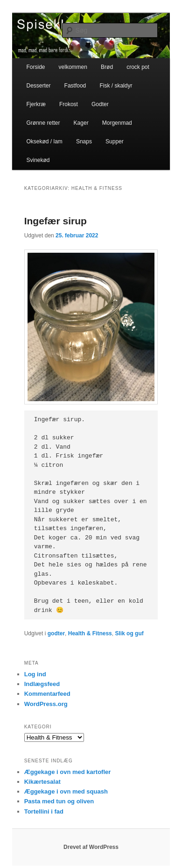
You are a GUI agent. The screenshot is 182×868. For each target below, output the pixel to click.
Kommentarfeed (47, 694)
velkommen (73, 67)
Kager (81, 123)
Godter (100, 104)
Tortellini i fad (44, 811)
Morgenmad (117, 123)
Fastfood (75, 86)
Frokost (69, 104)
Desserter (38, 86)
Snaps (84, 141)
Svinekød (38, 160)
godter (56, 633)
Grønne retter (43, 123)
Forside (35, 67)
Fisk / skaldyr (116, 86)
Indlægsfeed (42, 684)
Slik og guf (129, 633)
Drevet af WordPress (91, 847)
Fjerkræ (36, 104)
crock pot (138, 67)
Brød (107, 67)
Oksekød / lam (44, 141)
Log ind (35, 674)
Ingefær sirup (56, 221)
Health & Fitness (90, 633)
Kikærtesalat (42, 782)
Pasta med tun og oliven (59, 801)
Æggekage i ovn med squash (66, 791)
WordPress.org (46, 704)
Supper (115, 141)
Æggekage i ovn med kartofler (68, 772)
